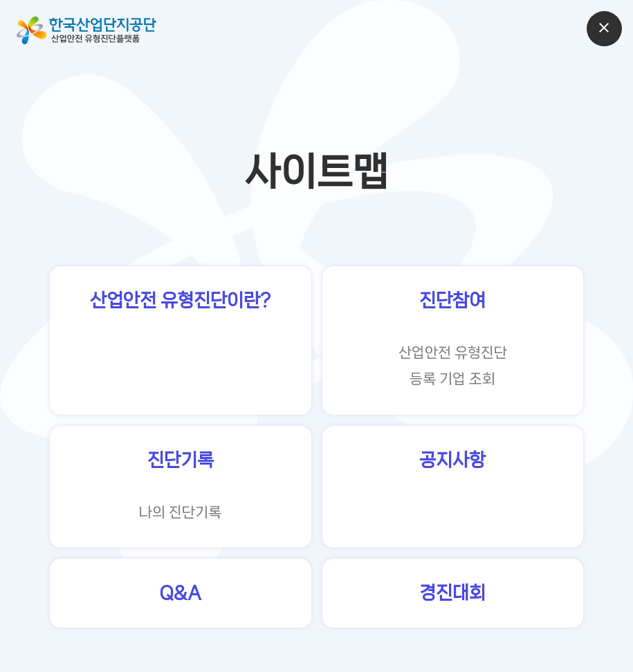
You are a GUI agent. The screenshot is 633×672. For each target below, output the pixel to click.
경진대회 (452, 593)
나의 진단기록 (180, 512)
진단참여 (452, 300)
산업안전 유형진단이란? (180, 300)
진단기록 (181, 460)
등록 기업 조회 (452, 379)
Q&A (181, 593)
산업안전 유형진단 (453, 353)
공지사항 (452, 460)
